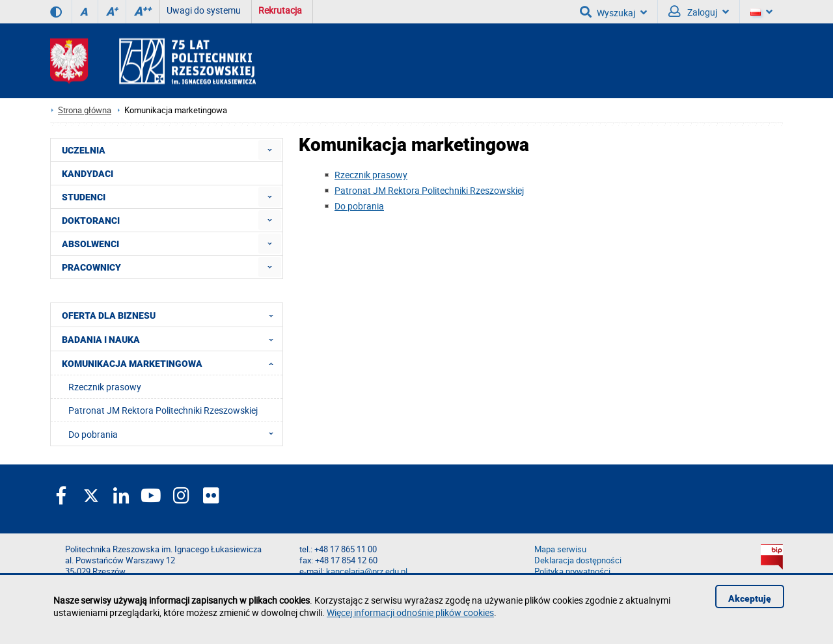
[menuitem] (270, 150)
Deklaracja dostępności (578, 560)
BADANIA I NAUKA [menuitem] (171, 339)
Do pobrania (359, 206)
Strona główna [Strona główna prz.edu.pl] (85, 110)
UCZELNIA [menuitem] (84, 150)
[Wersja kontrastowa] (56, 12)
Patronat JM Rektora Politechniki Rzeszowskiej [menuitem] (163, 410)
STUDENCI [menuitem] (84, 197)
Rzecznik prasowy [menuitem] (105, 387)
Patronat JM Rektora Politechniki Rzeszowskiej (429, 190)
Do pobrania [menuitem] (175, 434)
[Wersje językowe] (761, 12)
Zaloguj (699, 12)
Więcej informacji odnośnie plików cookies (410, 612)
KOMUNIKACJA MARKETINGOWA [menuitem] (171, 363)
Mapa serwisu (560, 549)
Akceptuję (750, 598)
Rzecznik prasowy (371, 175)
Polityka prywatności (572, 571)
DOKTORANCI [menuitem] (91, 221)
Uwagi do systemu (204, 10)
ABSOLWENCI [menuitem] (90, 244)
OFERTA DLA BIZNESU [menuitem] (171, 315)
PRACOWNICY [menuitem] (91, 267)
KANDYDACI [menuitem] (88, 174)
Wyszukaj (613, 12)
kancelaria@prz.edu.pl (367, 571)
